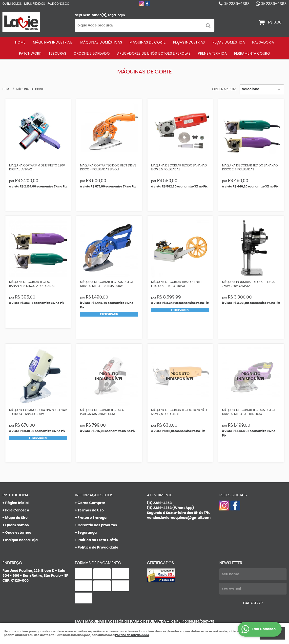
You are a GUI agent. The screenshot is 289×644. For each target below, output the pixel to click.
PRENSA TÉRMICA (212, 54)
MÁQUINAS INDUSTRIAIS (53, 43)
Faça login (116, 15)
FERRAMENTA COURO (252, 54)
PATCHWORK (30, 54)
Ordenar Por (224, 89)
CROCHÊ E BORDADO (92, 54)
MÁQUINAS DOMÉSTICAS (101, 43)
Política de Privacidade (98, 548)
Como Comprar (91, 503)
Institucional (16, 495)
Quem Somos (12, 4)
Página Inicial (17, 503)
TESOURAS (57, 54)
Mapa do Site (16, 518)
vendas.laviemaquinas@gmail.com (179, 518)
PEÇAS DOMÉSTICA (229, 43)
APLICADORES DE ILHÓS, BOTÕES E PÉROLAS (154, 54)
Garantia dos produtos (97, 525)
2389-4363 (237, 4)
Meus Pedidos (35, 4)
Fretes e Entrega (92, 518)
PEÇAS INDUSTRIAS (189, 43)
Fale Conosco (58, 4)
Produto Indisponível (109, 377)
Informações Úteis (94, 495)
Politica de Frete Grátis (98, 540)
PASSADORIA (263, 43)
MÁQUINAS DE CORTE (148, 43)
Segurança (87, 533)
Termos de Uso (91, 510)
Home (20, 43)
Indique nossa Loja (21, 540)
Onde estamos (18, 533)
